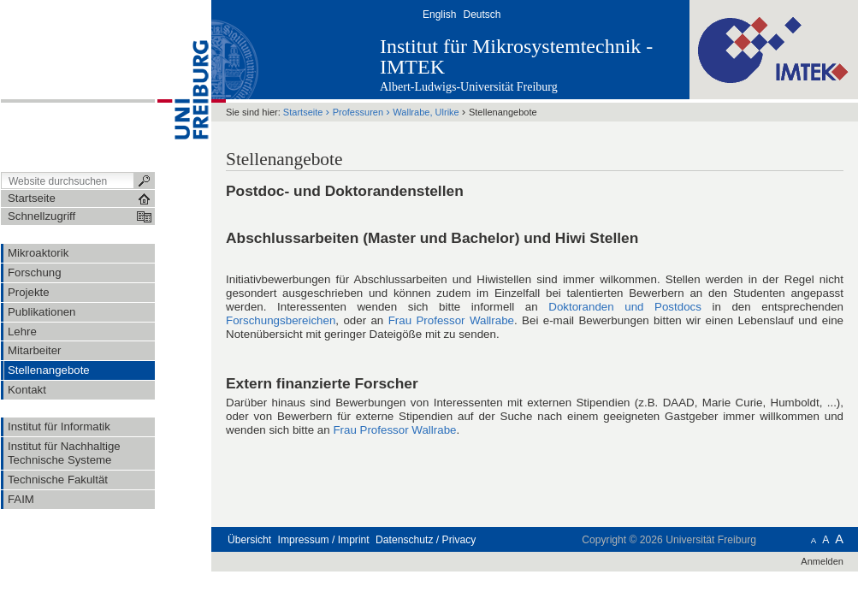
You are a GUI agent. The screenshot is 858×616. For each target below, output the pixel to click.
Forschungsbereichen (281, 320)
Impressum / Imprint (324, 540)
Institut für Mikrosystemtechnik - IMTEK (516, 56)
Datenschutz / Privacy (426, 540)
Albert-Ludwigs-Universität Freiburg (469, 87)
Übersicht (249, 540)
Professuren (358, 112)
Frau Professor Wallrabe (451, 320)
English (439, 15)
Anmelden (822, 561)
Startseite (303, 112)
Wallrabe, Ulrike (426, 112)
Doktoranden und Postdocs (625, 307)
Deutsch (482, 15)
